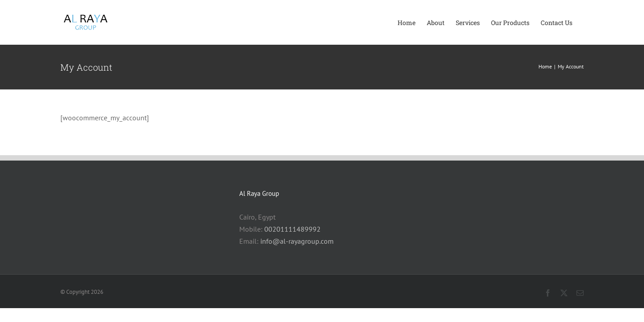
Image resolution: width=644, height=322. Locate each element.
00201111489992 (292, 229)
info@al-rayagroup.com (297, 241)
